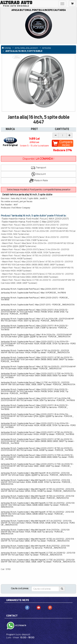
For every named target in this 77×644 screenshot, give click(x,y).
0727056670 (20, 625)
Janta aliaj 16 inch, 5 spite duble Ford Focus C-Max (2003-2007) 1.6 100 (33, 289)
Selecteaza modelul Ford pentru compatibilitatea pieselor (39, 190)
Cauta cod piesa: (20, 588)
